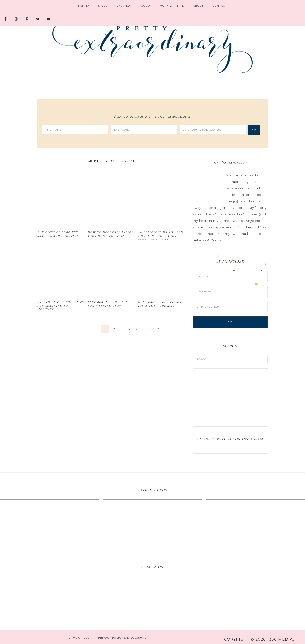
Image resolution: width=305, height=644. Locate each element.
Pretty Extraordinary (153, 48)
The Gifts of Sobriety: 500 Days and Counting (58, 229)
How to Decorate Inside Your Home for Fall (111, 229)
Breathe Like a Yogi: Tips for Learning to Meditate (61, 301)
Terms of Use (78, 633)
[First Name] (75, 130)
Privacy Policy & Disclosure (122, 633)
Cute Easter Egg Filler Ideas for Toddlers (160, 299)
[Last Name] (144, 130)
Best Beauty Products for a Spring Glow (108, 299)
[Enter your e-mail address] (213, 130)
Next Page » (157, 324)
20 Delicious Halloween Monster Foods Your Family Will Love (161, 231)
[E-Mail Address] (230, 302)
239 (138, 324)
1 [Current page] (105, 324)
